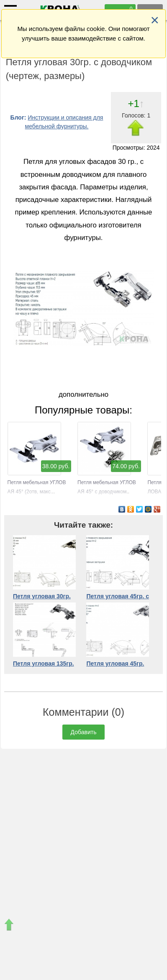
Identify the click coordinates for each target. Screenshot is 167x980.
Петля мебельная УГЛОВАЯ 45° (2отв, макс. (37, 483)
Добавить (84, 732)
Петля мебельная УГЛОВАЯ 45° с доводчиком (107, 483)
